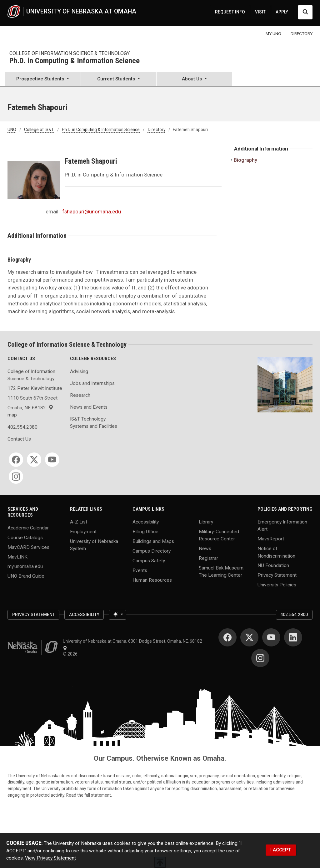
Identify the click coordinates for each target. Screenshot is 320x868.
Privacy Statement (277, 575)
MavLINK (17, 557)
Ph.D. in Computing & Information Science (75, 61)
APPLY (282, 12)
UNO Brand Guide (26, 576)
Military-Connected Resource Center (219, 535)
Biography (246, 160)
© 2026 (71, 654)
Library (206, 522)
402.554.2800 (294, 615)
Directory (157, 130)
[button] (43, 79)
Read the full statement (89, 795)
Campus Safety (149, 560)
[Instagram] (16, 477)
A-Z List (79, 522)
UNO (12, 130)
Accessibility (146, 522)
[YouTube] (52, 460)
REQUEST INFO (230, 12)
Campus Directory (152, 551)
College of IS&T (39, 130)
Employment (83, 532)
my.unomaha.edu (25, 566)
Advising (79, 371)
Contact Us (19, 439)
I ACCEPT (281, 850)
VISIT (260, 12)
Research (80, 395)
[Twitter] (34, 460)
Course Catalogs (25, 537)
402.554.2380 (22, 427)
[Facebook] (16, 460)
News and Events (89, 407)
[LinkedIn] (293, 637)
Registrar (208, 558)
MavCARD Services (28, 547)
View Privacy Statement (50, 858)
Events (140, 570)
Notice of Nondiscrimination (276, 552)
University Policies (277, 585)
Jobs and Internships (92, 383)
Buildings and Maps (153, 541)
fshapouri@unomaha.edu (92, 212)
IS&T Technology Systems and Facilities (94, 423)
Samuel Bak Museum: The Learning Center (222, 572)
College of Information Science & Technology (70, 53)
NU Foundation (273, 565)
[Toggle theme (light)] (117, 615)
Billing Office (145, 532)
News (205, 549)
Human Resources (152, 580)
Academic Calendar (28, 528)
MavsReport (271, 539)
